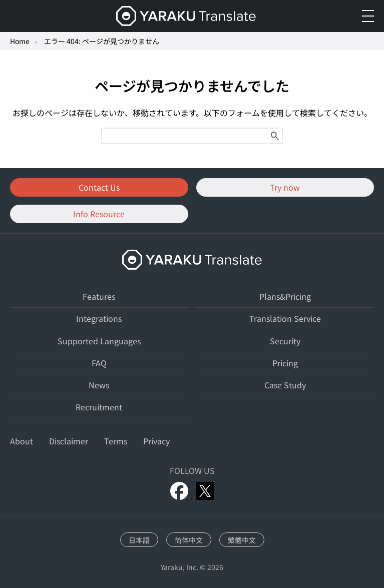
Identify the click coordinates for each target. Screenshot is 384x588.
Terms (116, 441)
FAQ (99, 363)
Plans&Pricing (285, 296)
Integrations (99, 318)
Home (20, 41)
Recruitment (99, 407)
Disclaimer (69, 441)
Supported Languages (99, 341)
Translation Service (285, 318)
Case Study (285, 385)
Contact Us (99, 187)
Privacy (156, 441)
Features (99, 296)
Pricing (285, 363)
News (99, 385)
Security (285, 341)
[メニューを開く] (368, 16)
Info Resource (99, 214)
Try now (285, 187)
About (22, 441)
